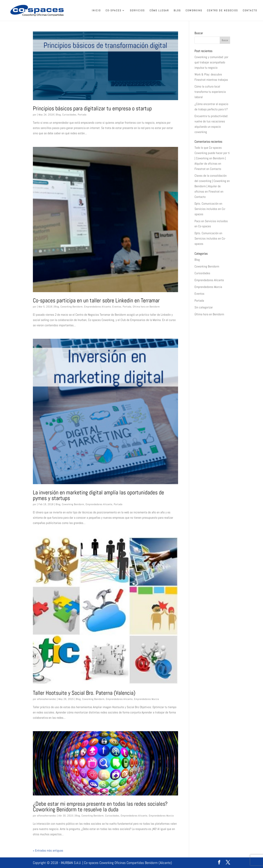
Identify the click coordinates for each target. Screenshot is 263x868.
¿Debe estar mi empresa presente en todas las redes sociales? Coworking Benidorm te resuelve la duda (100, 807)
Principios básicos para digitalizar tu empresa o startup (92, 108)
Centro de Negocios (222, 11)
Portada (82, 115)
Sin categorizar (204, 307)
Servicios (137, 11)
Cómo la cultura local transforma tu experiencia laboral (210, 92)
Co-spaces (114, 11)
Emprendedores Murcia (146, 699)
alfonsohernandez (47, 699)
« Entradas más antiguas (48, 850)
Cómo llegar (159, 11)
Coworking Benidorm (72, 307)
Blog (177, 11)
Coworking (194, 11)
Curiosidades (69, 115)
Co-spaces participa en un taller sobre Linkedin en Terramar (96, 300)
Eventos (117, 307)
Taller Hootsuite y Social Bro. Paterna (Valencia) (84, 693)
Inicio (96, 11)
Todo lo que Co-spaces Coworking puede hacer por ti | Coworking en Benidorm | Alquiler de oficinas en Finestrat (212, 158)
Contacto (250, 11)
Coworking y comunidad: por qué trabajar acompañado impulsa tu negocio (211, 62)
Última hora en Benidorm (146, 307)
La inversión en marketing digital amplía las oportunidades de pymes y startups (98, 495)
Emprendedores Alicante (98, 307)
